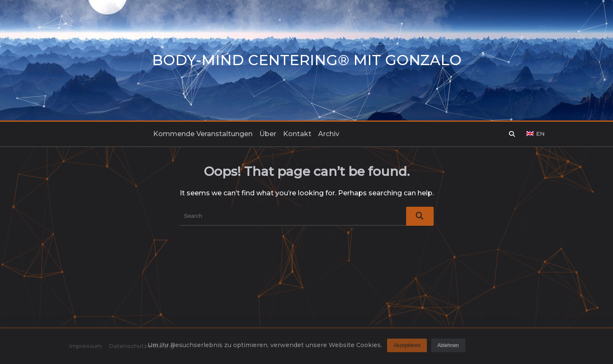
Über (268, 134)
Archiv (329, 134)
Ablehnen (448, 348)
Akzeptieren (407, 348)
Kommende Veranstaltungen (203, 134)
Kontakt (297, 134)
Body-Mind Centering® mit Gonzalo (307, 60)
